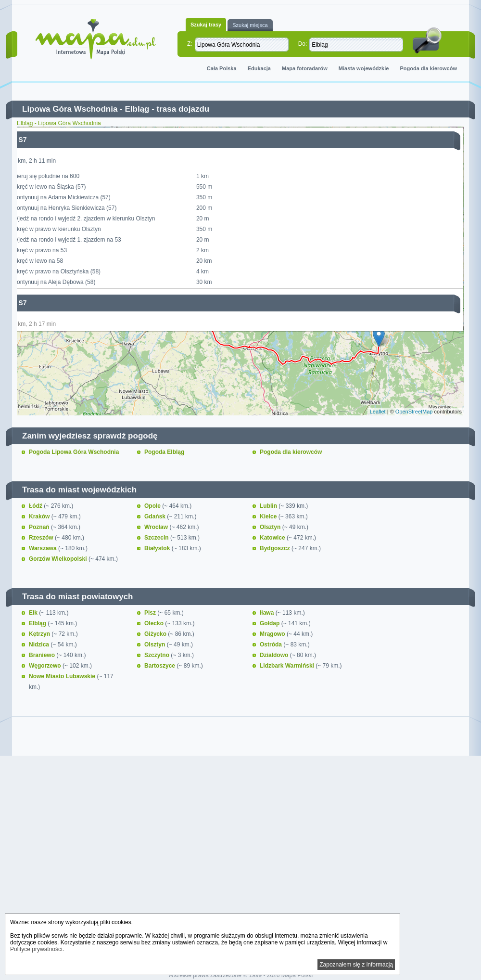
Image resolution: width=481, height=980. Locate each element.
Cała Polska (222, 68)
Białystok (158, 548)
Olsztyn (271, 527)
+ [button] (30, 140)
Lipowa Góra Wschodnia (70, 109)
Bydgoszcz (276, 548)
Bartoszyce (160, 666)
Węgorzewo (46, 666)
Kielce (269, 516)
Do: (303, 44)
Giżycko (156, 634)
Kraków (40, 516)
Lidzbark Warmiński (288, 666)
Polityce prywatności (36, 949)
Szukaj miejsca (250, 25)
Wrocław (157, 527)
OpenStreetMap (414, 412)
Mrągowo (273, 634)
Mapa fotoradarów (305, 68)
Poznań (40, 527)
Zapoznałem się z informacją (356, 965)
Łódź (36, 506)
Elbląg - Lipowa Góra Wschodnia (59, 123)
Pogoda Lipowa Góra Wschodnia (74, 452)
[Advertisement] (240, 841)
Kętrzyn (40, 634)
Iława (268, 613)
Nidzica (40, 645)
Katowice (273, 538)
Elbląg (137, 109)
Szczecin (157, 538)
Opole (153, 506)
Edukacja (259, 68)
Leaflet (378, 412)
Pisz (151, 613)
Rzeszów (42, 538)
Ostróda (272, 645)
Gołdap (271, 623)
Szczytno (158, 655)
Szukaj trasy (206, 25)
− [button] (30, 155)
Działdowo (275, 655)
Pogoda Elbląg (164, 452)
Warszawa (44, 548)
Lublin (269, 506)
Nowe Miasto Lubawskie (63, 676)
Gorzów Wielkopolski (59, 559)
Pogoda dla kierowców (428, 68)
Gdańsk (156, 516)
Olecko (155, 623)
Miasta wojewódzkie (364, 68)
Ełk (34, 613)
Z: (190, 44)
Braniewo (43, 655)
